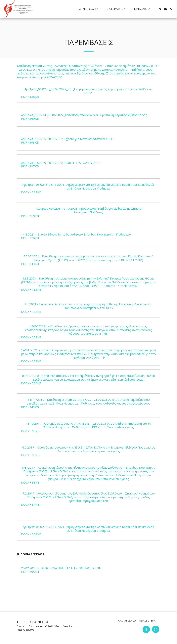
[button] (116, 9)
